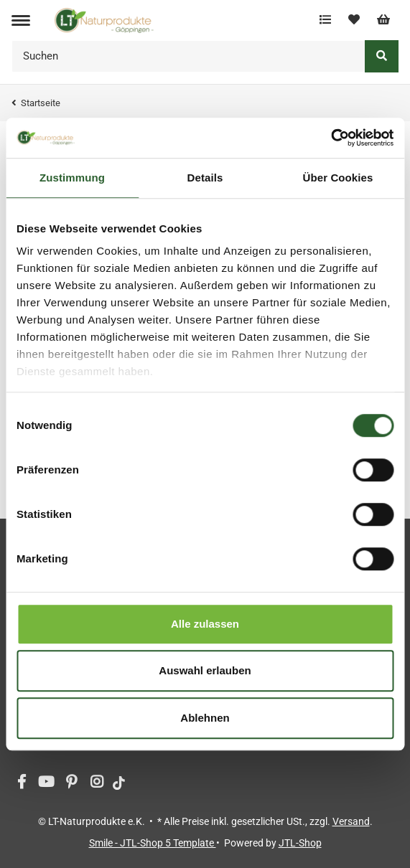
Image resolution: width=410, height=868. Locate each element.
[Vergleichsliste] (325, 20)
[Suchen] (188, 56)
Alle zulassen (205, 624)
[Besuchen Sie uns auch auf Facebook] (21, 783)
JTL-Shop (300, 843)
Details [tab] (205, 178)
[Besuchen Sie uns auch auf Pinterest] (71, 783)
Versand (351, 821)
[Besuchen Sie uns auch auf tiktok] (119, 783)
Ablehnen (205, 718)
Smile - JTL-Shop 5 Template (153, 843)
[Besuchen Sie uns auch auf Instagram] (97, 783)
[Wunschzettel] (354, 20)
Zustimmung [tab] (72, 178)
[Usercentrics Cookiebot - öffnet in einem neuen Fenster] (331, 138)
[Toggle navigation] (21, 20)
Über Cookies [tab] (338, 178)
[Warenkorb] (383, 20)
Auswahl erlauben (205, 670)
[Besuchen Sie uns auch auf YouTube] (46, 783)
